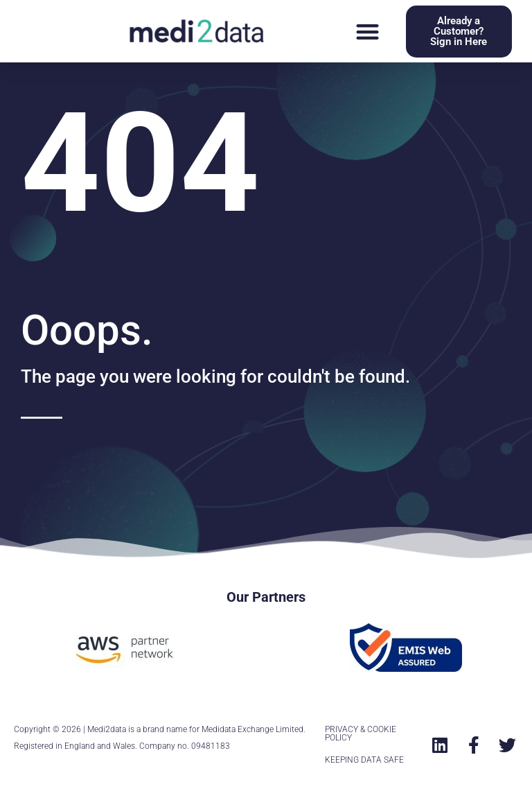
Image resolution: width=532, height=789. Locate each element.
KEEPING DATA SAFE (364, 760)
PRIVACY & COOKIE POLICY (361, 734)
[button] (367, 32)
